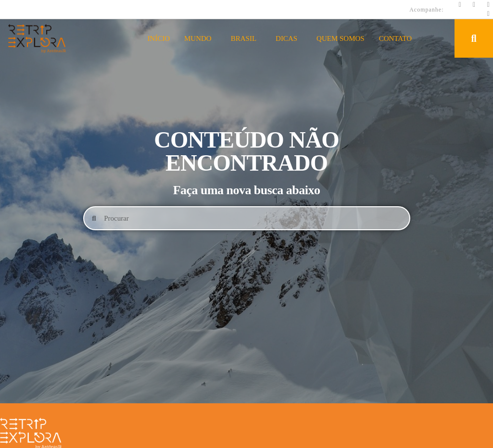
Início (158, 38)
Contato (396, 38)
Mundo (200, 38)
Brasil (246, 38)
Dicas (289, 38)
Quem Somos (341, 38)
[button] (474, 38)
